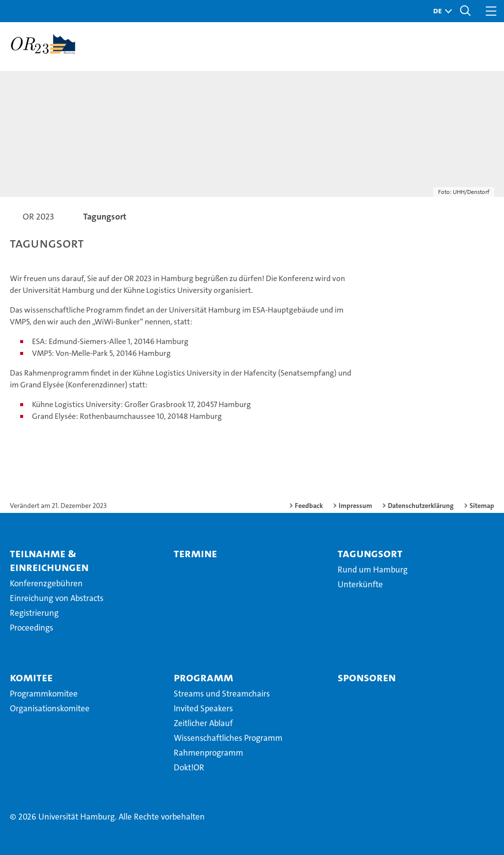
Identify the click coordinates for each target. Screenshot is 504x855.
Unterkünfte (360, 584)
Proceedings (31, 628)
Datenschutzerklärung (421, 506)
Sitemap (482, 506)
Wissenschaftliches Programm (228, 738)
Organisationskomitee (50, 708)
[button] (440, 11)
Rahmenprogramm (208, 753)
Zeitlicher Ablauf (203, 723)
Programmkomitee (44, 694)
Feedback (309, 506)
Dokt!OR (189, 767)
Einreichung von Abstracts (57, 598)
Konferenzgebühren (46, 583)
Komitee (31, 677)
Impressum (355, 506)
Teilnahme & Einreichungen (49, 560)
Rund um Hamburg (373, 570)
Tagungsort (370, 553)
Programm (204, 677)
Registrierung (34, 613)
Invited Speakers (203, 708)
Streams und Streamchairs (222, 694)
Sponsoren (367, 677)
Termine (195, 553)
